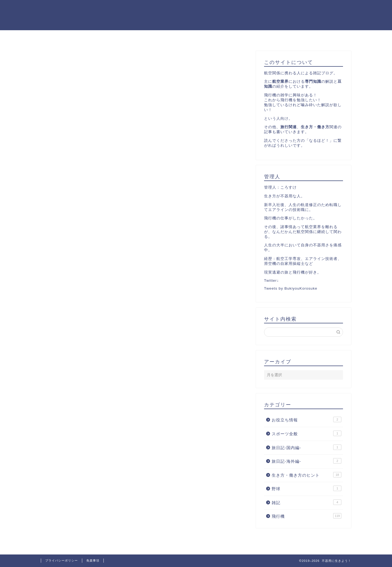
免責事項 (93, 560)
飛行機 (307, 516)
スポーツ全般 (307, 433)
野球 (307, 489)
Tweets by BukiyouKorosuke (291, 288)
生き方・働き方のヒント (307, 475)
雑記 (307, 502)
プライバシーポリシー (62, 560)
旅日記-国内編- (307, 447)
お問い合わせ (231, 37)
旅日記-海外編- (307, 461)
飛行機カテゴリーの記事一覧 (176, 37)
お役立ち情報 (307, 420)
